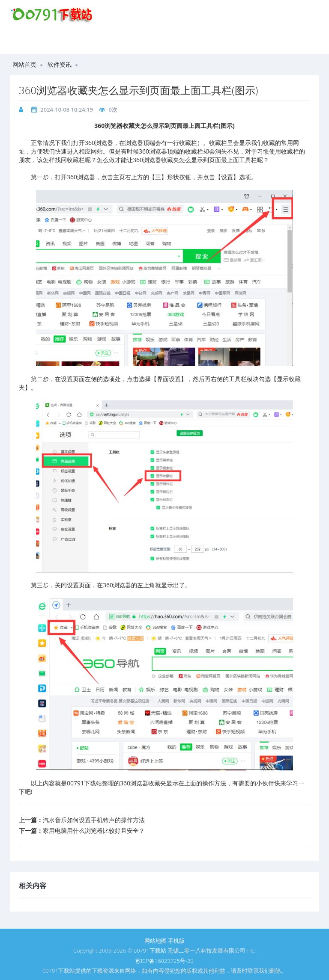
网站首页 (24, 64)
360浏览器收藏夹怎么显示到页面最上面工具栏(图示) (138, 90)
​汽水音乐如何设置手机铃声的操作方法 (94, 820)
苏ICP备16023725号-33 (164, 961)
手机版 (176, 941)
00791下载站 (150, 950)
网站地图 (156, 941)
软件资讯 (60, 64)
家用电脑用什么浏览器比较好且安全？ (94, 830)
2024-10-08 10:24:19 (67, 110)
